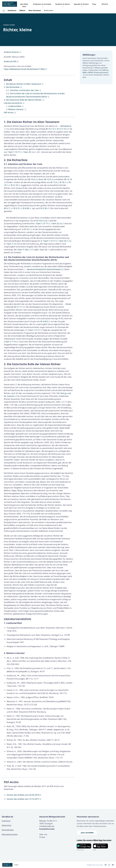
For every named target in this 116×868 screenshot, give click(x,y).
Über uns (43, 834)
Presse (42, 837)
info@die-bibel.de (47, 826)
